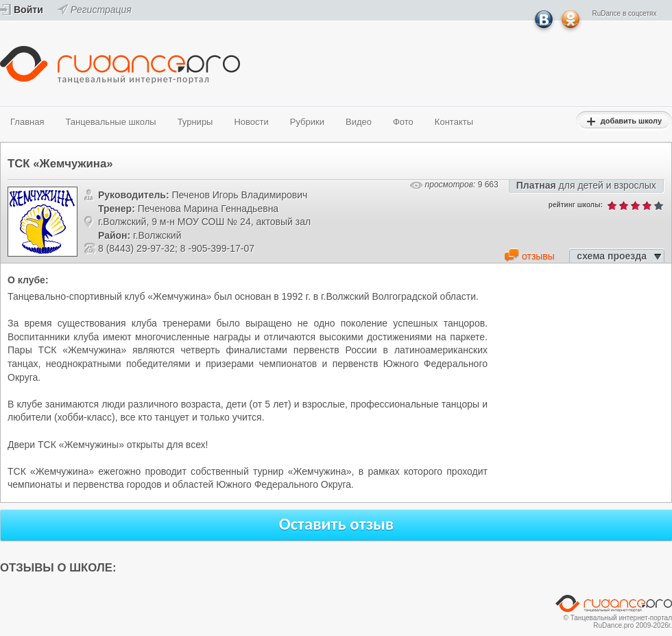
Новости (251, 122)
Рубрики (307, 122)
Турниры (195, 122)
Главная (27, 122)
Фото (403, 122)
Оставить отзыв (337, 524)
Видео (359, 122)
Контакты (454, 122)
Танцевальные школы (110, 122)
